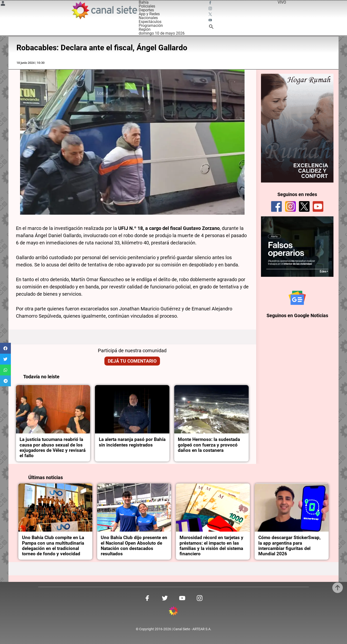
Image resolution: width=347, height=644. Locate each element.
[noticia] (53, 409)
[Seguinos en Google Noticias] (297, 298)
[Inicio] (104, 10)
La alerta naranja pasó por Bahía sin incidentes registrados (132, 442)
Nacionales (148, 18)
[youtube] (318, 206)
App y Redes (149, 14)
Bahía (144, 2)
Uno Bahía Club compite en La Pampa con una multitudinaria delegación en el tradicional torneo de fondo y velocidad (53, 546)
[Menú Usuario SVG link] (3, 4)
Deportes (146, 10)
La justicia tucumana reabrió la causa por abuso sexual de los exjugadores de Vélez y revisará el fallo (53, 448)
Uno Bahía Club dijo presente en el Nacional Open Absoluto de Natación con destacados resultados (134, 546)
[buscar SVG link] (211, 27)
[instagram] (290, 206)
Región (145, 29)
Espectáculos (150, 22)
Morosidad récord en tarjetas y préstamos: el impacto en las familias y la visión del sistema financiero (211, 546)
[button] (5, 348)
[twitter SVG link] (211, 15)
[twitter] (304, 206)
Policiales (147, 6)
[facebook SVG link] (211, 3)
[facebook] (276, 206)
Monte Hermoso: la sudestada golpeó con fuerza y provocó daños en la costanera (209, 445)
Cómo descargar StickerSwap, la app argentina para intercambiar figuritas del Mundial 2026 (289, 546)
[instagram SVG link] (211, 9)
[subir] (338, 588)
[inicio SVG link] (173, 612)
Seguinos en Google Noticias (297, 315)
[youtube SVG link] (211, 21)
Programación (151, 26)
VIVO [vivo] (282, 2)
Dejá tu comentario (132, 361)
